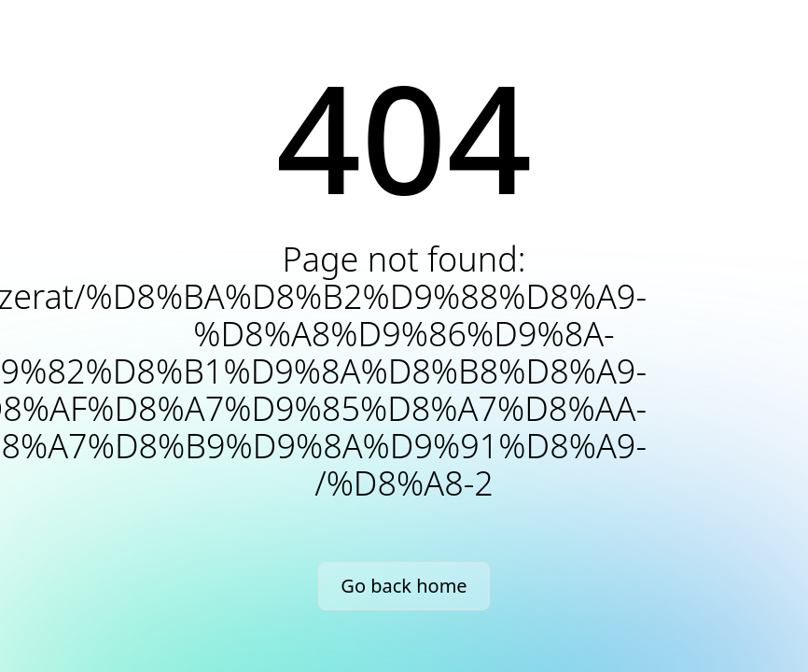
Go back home (404, 586)
